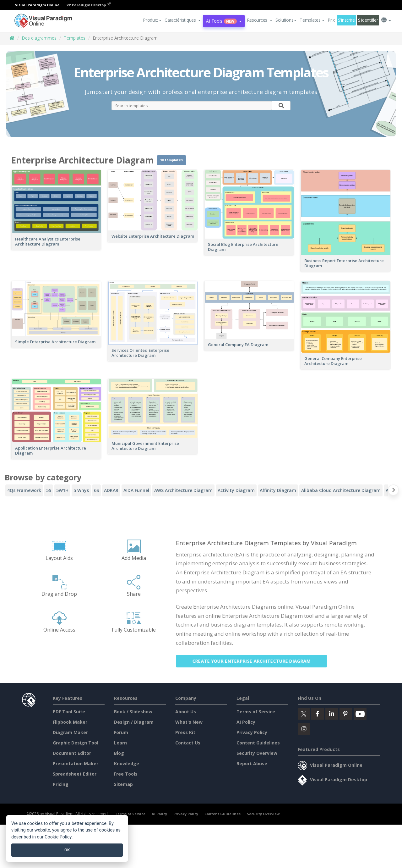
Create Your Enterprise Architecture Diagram (257, 661)
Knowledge (127, 763)
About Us (186, 712)
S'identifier (368, 20)
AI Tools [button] (224, 21)
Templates (75, 38)
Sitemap (123, 784)
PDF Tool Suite (69, 712)
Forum (121, 732)
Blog (119, 753)
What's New (189, 722)
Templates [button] (312, 20)
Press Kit (185, 732)
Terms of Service (256, 712)
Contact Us (188, 743)
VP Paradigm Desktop (89, 5)
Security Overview (257, 753)
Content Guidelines (258, 743)
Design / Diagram (134, 722)
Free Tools (126, 774)
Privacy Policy (252, 732)
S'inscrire (346, 20)
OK (67, 850)
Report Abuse (252, 763)
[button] (183, 20)
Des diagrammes (39, 38)
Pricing (61, 784)
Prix (331, 20)
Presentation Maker (76, 763)
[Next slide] (393, 491)
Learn (120, 743)
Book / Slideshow (133, 712)
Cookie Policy (58, 837)
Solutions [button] (286, 20)
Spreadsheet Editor (75, 774)
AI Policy (246, 722)
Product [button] (152, 20)
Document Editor (72, 753)
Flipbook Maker (70, 722)
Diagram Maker (70, 732)
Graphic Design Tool (76, 743)
